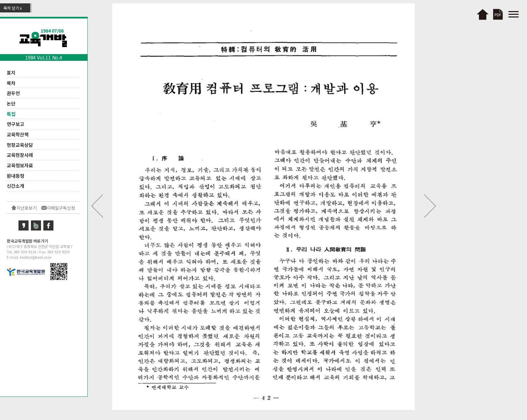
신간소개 (15, 186)
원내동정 (15, 175)
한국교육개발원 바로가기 (27, 241)
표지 (11, 73)
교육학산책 (18, 134)
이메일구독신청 (61, 208)
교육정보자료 (20, 165)
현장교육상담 (20, 144)
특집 (11, 114)
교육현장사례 (20, 155)
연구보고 (15, 124)
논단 (11, 103)
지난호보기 (27, 208)
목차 (11, 83)
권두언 (13, 93)
